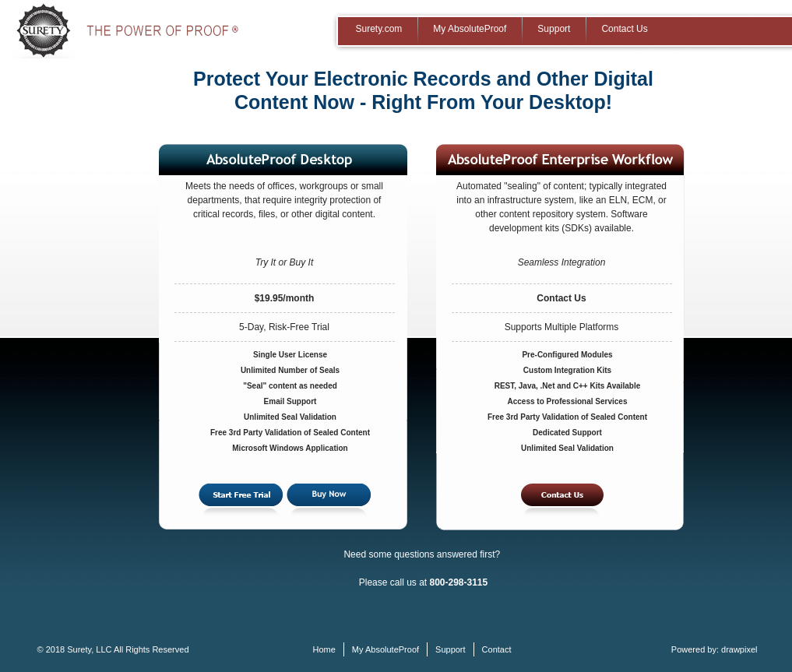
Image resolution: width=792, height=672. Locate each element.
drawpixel (739, 649)
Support (554, 29)
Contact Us (624, 29)
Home (324, 649)
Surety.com (379, 29)
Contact (497, 649)
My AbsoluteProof (470, 29)
